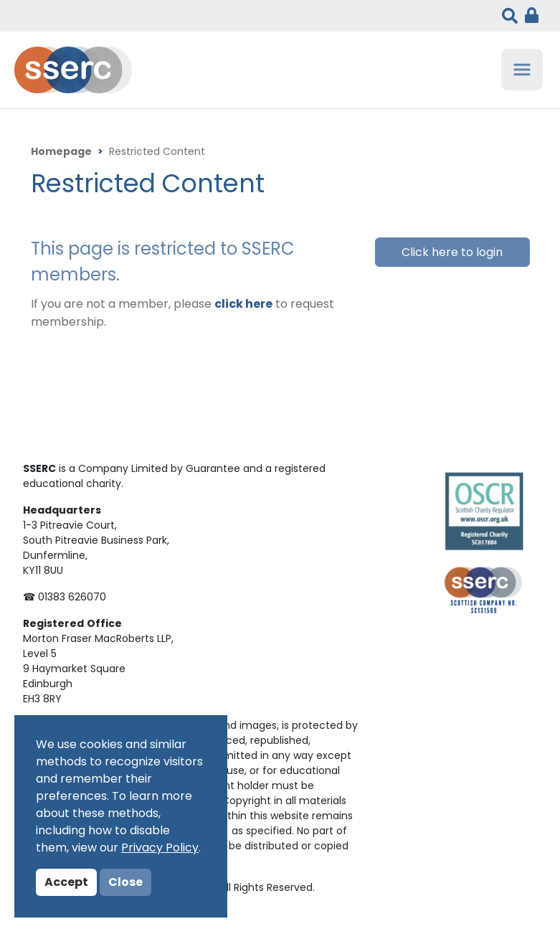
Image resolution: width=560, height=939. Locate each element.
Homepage (61, 152)
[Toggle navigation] (522, 70)
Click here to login (452, 253)
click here (243, 305)
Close (125, 883)
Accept (66, 883)
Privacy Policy (160, 849)
